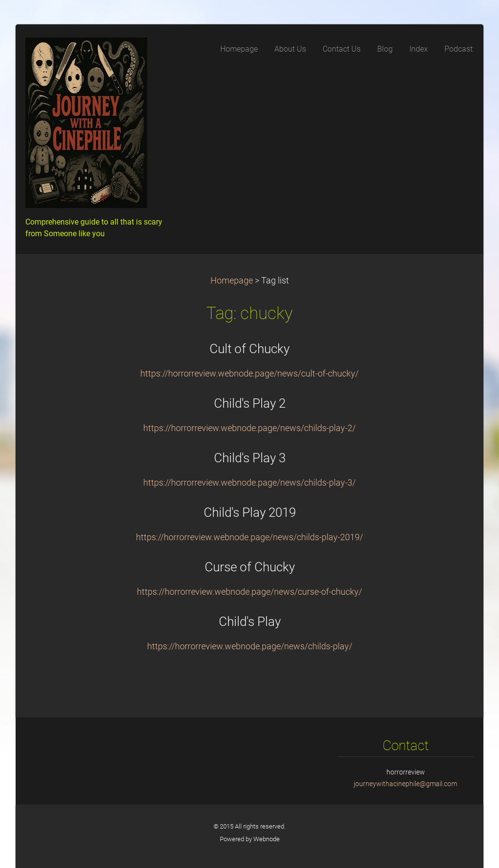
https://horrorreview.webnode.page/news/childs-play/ (250, 646)
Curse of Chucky (250, 567)
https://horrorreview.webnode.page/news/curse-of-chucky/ (249, 592)
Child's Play (250, 622)
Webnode (267, 839)
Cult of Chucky (249, 349)
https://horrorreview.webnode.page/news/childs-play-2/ (249, 428)
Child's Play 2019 (250, 512)
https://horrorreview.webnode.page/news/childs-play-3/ (249, 483)
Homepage (232, 281)
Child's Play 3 (250, 458)
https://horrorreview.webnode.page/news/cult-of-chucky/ (249, 374)
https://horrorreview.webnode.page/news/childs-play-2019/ (249, 537)
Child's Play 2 (250, 403)
